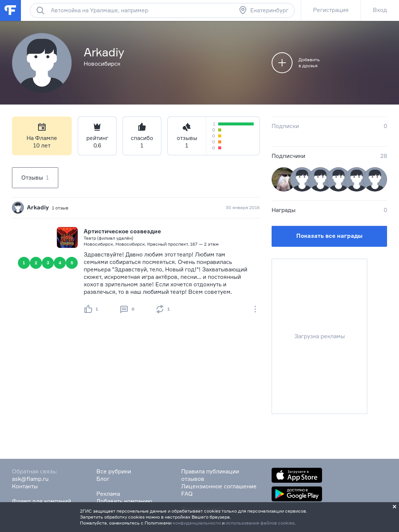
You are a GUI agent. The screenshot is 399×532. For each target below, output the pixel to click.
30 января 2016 (243, 207)
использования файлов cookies (260, 523)
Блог (103, 479)
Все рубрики (114, 471)
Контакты (25, 486)
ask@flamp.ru (30, 479)
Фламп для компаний (41, 501)
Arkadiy (38, 207)
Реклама (108, 494)
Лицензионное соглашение (219, 486)
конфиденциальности (197, 523)
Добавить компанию (124, 501)
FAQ (187, 494)
